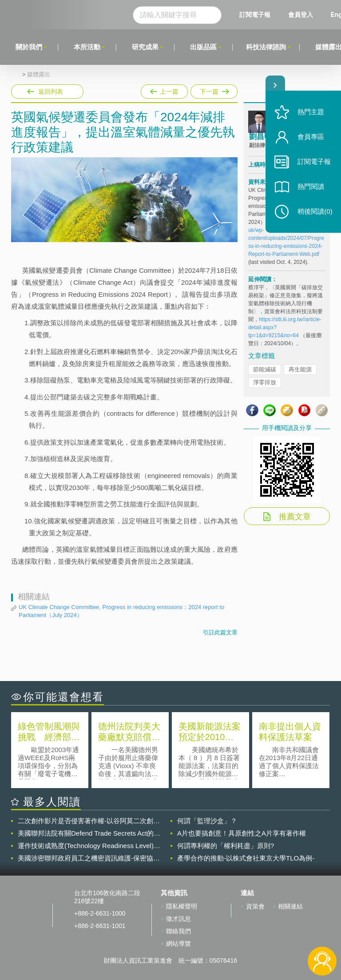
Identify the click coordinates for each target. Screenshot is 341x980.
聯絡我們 (178, 931)
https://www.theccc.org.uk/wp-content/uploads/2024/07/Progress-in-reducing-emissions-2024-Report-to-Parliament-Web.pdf (286, 238)
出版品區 (203, 47)
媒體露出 (39, 75)
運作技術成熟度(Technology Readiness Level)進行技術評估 (89, 846)
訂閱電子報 (255, 14)
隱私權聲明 (182, 906)
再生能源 (300, 369)
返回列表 (51, 92)
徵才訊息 (178, 919)
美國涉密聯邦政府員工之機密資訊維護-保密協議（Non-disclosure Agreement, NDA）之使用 (89, 858)
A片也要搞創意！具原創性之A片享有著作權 (242, 833)
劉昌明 (260, 137)
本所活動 (87, 47)
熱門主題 (311, 112)
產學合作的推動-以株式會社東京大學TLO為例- (246, 858)
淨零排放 (265, 382)
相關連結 (290, 906)
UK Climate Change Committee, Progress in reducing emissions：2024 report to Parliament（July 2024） (121, 611)
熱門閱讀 (311, 187)
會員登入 (301, 14)
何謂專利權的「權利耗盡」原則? (226, 846)
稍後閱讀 (315, 212)
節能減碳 (265, 369)
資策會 (255, 906)
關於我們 (29, 47)
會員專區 (311, 137)
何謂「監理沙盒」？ (207, 821)
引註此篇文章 (220, 632)
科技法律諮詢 (266, 47)
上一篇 (164, 90)
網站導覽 (178, 944)
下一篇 (213, 92)
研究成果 (145, 47)
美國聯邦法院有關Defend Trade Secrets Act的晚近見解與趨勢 (89, 833)
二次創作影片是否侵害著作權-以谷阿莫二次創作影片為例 (89, 821)
